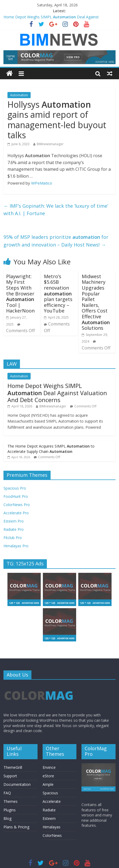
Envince (49, 767)
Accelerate (52, 801)
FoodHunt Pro (16, 496)
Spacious (50, 793)
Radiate (49, 810)
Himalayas (52, 827)
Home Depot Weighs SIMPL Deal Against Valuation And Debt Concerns (57, 393)
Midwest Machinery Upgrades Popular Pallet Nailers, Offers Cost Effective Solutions (96, 302)
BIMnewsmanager (50, 144)
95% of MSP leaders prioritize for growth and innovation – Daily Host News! (56, 241)
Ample (48, 784)
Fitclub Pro (13, 538)
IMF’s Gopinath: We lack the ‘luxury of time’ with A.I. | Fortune (56, 210)
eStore (48, 776)
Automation (19, 95)
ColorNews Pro (17, 505)
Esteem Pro (14, 521)
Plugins (10, 810)
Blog (7, 818)
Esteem (49, 818)
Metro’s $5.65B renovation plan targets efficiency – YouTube (58, 294)
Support (10, 776)
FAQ (7, 793)
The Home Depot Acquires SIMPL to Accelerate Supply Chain (51, 449)
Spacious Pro (15, 488)
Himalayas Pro (16, 546)
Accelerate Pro (16, 513)
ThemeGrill (13, 767)
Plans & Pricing (16, 827)
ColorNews (52, 835)
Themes (11, 801)
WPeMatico (42, 183)
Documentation (17, 784)
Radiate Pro (14, 529)
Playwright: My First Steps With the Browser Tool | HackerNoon (20, 294)
